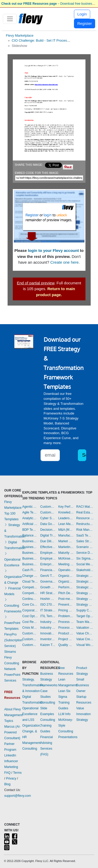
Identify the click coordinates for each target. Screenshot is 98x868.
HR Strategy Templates (48, 593)
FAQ (7, 773)
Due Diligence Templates (48, 541)
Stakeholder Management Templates (85, 570)
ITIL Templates (48, 616)
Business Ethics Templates (30, 541)
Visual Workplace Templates (85, 645)
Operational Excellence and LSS (30, 714)
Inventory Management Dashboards (48, 639)
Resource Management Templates (85, 518)
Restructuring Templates (85, 524)
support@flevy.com (18, 796)
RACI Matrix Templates (85, 507)
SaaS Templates (85, 535)
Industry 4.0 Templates (48, 622)
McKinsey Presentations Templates (66, 559)
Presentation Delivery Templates (66, 605)
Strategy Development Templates (85, 599)
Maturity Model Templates (66, 553)
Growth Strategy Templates (48, 587)
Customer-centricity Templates (48, 512)
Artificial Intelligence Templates (30, 524)
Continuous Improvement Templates (30, 599)
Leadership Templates (66, 518)
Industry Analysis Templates (48, 628)
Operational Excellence (12, 560)
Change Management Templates (30, 576)
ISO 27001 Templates (48, 605)
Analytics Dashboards (30, 518)
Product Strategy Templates (66, 633)
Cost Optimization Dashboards (30, 616)
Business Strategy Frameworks (49, 679)
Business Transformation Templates (30, 564)
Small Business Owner (83, 685)
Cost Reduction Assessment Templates (30, 622)
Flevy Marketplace (20, 35)
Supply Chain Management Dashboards (85, 610)
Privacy (11, 778)
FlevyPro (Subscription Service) (13, 640)
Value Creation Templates (85, 639)
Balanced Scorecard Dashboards (30, 535)
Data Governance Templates (48, 524)
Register (85, 23)
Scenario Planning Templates (85, 547)
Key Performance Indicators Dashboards (66, 507)
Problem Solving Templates (66, 616)
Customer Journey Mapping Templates (30, 639)
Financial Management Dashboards (48, 570)
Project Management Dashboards (66, 639)
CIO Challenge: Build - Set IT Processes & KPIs (48, 40)
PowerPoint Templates (12, 623)
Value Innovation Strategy (83, 714)
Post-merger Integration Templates (66, 599)
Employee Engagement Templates (48, 553)
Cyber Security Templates (48, 518)
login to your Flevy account (53, 250)
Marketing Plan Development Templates (66, 547)
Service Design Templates (85, 553)
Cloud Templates (30, 582)
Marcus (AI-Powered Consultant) (12, 732)
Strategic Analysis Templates (85, 576)
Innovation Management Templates (48, 633)
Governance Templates (48, 582)
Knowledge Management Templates (66, 512)
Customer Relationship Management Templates (30, 645)
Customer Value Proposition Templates (48, 507)
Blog (7, 784)
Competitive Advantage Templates (30, 587)
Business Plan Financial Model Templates (30, 559)
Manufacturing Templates (66, 535)
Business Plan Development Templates (30, 553)
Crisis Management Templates (30, 628)
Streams (10, 652)
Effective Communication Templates (48, 547)
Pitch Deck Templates (66, 593)
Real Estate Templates (85, 512)
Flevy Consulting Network (12, 663)
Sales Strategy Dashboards (85, 541)
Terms (17, 773)
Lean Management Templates (66, 524)
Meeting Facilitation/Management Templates (66, 564)
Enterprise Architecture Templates (48, 564)
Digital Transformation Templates (48, 535)
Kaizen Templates (48, 645)
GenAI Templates (48, 576)
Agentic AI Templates (30, 507)
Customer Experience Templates (30, 633)
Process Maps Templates (66, 628)
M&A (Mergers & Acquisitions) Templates (66, 530)
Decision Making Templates (48, 530)
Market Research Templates (66, 541)
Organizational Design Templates (66, 582)
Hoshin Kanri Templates (48, 599)
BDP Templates (30, 530)
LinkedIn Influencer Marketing (11, 761)
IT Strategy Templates (48, 610)
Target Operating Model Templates (85, 616)
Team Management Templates (85, 622)
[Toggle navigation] (10, 19)
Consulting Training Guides (48, 726)
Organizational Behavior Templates (66, 576)
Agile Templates (30, 512)
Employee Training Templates (48, 559)
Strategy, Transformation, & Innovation (33, 685)
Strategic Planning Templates (85, 582)
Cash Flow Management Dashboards (30, 570)
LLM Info (64, 714)
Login (82, 14)
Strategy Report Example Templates (85, 605)
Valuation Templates (85, 628)
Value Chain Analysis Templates (85, 633)
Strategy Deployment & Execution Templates (85, 593)
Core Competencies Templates (30, 605)
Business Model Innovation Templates (30, 547)
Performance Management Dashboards (66, 587)
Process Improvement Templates (66, 622)
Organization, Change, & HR (31, 731)
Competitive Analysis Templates (30, 593)
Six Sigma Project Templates (85, 559)
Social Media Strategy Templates (85, 564)
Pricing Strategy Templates (66, 610)
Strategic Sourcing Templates (85, 587)
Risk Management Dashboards (85, 530)
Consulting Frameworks (13, 606)
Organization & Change (13, 577)
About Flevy (12, 709)
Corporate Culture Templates (30, 610)
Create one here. (65, 262)
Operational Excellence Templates (66, 570)
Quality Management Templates (66, 645)
